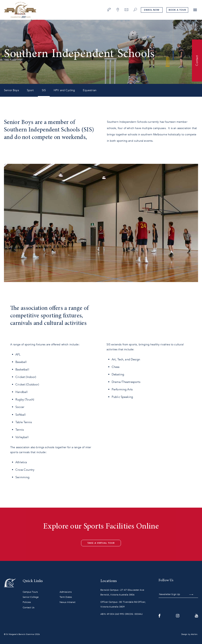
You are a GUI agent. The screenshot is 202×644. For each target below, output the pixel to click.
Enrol (152, 10)
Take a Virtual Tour (101, 543)
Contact (197, 60)
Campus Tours (30, 592)
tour (177, 10)
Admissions (66, 592)
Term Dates (66, 597)
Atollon (194, 634)
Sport (30, 90)
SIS (44, 90)
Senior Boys (11, 90)
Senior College (31, 597)
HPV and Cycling (64, 90)
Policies (27, 602)
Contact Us (29, 607)
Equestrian (90, 90)
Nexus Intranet (68, 602)
